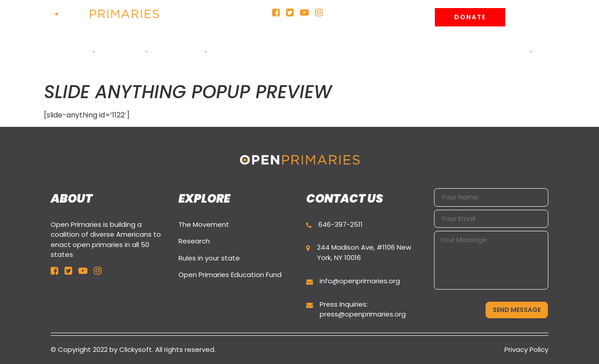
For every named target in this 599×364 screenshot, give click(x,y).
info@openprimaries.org (360, 281)
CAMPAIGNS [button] (124, 52)
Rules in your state (209, 258)
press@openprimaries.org (363, 314)
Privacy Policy (526, 349)
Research (194, 241)
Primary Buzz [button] (180, 52)
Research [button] (232, 52)
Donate (470, 17)
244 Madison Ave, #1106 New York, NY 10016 (364, 252)
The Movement (204, 224)
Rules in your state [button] (280, 56)
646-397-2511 (341, 224)
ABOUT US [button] (74, 52)
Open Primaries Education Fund (230, 275)
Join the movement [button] (496, 52)
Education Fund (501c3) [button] (346, 56)
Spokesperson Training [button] (415, 56)
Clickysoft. (136, 349)
